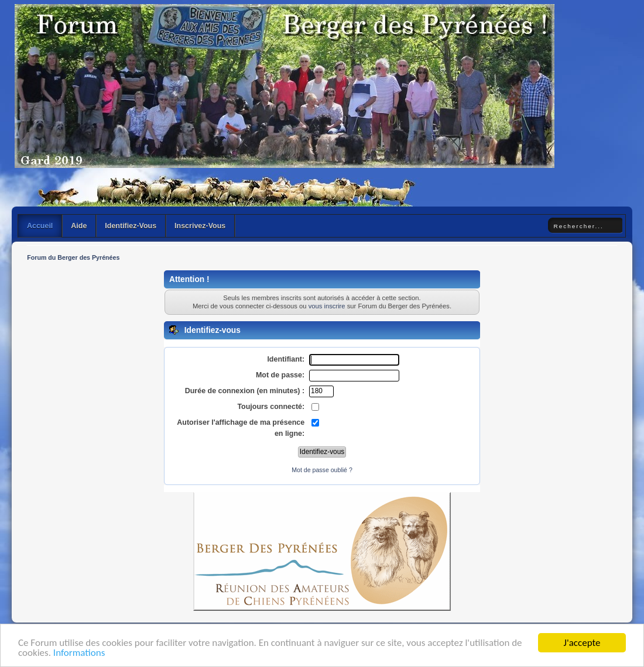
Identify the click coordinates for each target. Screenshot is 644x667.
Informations (79, 654)
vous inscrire (327, 306)
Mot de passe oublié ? (322, 470)
